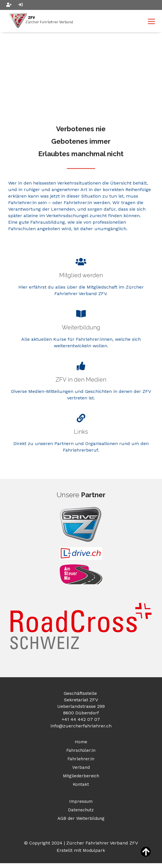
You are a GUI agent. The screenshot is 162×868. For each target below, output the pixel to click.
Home (81, 742)
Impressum (81, 801)
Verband (81, 767)
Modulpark (94, 850)
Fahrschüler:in (81, 750)
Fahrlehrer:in (81, 759)
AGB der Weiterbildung (81, 818)
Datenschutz (81, 810)
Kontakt (81, 784)
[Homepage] (67, 21)
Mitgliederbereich (81, 776)
